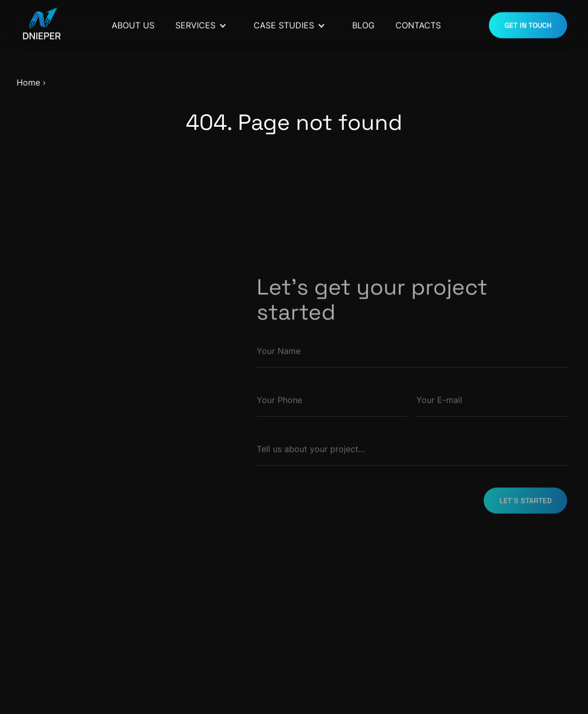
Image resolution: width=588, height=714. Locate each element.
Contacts (418, 23)
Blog (363, 23)
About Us (133, 23)
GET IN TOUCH (528, 24)
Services (195, 23)
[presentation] (397, 574)
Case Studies (284, 23)
